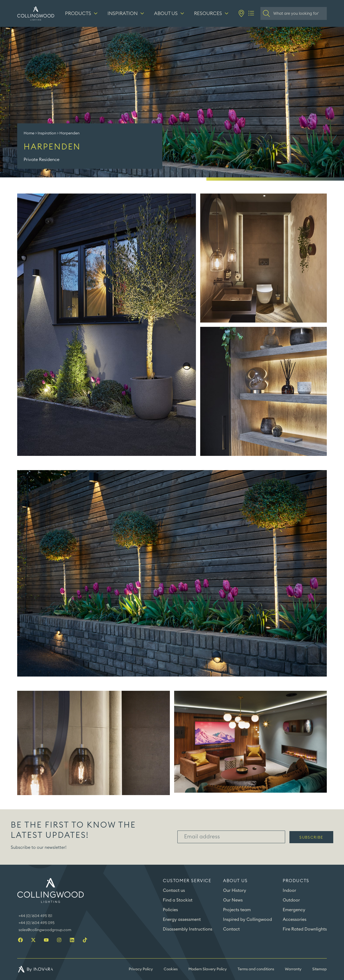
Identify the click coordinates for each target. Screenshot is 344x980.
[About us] (170, 13)
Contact (231, 929)
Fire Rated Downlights (305, 929)
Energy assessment (182, 920)
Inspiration (47, 133)
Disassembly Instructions (188, 929)
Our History (235, 890)
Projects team (237, 910)
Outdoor (291, 900)
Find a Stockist (178, 900)
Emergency (294, 910)
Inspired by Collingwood (248, 920)
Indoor (289, 890)
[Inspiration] (126, 13)
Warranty (293, 969)
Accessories (295, 920)
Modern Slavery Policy (208, 969)
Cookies (171, 969)
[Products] (82, 13)
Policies (170, 910)
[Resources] (212, 13)
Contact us (174, 890)
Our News (233, 900)
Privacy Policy (141, 969)
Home (29, 133)
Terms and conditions (256, 969)
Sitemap (320, 969)
